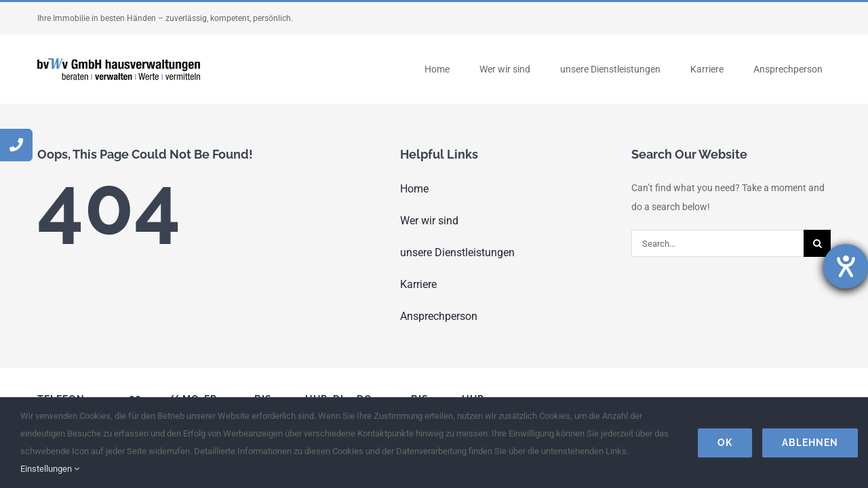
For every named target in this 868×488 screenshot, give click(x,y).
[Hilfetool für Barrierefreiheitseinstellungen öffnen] (846, 266)
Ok (725, 443)
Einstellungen (50, 469)
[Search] (817, 243)
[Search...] (717, 243)
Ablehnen (810, 443)
